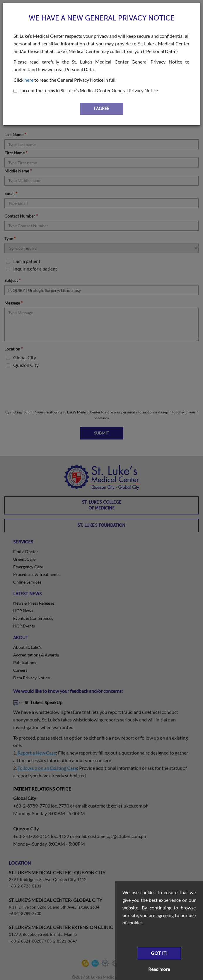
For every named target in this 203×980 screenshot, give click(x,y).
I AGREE (101, 109)
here (29, 80)
